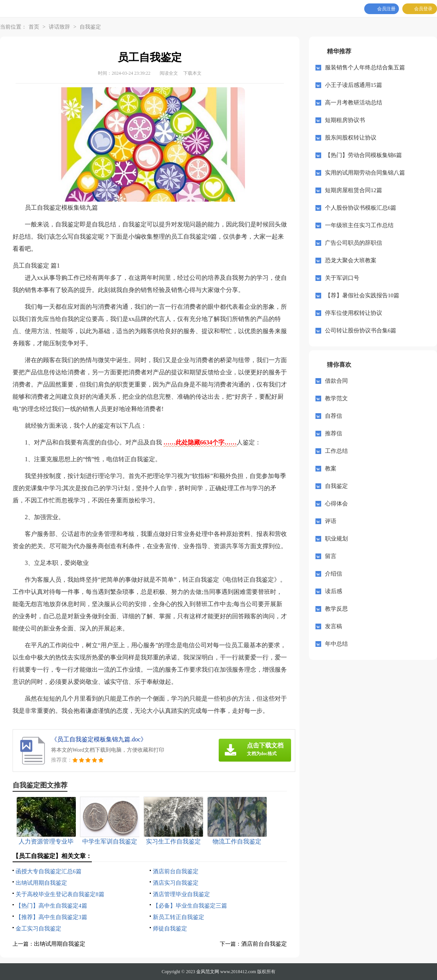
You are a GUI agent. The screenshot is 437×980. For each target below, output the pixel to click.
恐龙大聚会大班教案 (351, 260)
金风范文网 (208, 972)
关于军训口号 (342, 278)
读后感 (334, 591)
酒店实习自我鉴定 (176, 883)
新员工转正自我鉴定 (178, 917)
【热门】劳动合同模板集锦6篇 (364, 155)
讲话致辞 (59, 27)
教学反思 (336, 609)
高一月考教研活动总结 (354, 103)
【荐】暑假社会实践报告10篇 (362, 295)
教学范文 (336, 398)
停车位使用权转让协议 (354, 313)
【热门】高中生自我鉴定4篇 (51, 906)
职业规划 (336, 539)
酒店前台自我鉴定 (176, 871)
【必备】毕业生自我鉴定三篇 (190, 906)
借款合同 (336, 381)
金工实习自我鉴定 (38, 929)
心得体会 (336, 504)
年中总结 (336, 644)
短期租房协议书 (345, 120)
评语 (331, 521)
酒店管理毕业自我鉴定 (181, 894)
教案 (331, 468)
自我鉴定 (90, 27)
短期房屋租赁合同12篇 (354, 190)
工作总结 (336, 451)
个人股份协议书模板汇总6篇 (361, 208)
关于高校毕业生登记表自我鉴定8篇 (60, 894)
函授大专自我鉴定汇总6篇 (49, 871)
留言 (331, 556)
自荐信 (334, 416)
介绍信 (334, 574)
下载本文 (192, 73)
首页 (34, 27)
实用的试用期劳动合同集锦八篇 (365, 173)
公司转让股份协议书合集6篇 (361, 330)
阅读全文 (169, 73)
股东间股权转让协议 (351, 138)
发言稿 (334, 626)
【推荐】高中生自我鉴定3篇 (51, 917)
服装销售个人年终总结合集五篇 (365, 67)
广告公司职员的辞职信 (354, 243)
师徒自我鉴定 (170, 929)
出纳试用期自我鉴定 (41, 883)
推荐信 (334, 433)
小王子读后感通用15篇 (354, 85)
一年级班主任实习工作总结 (359, 225)
